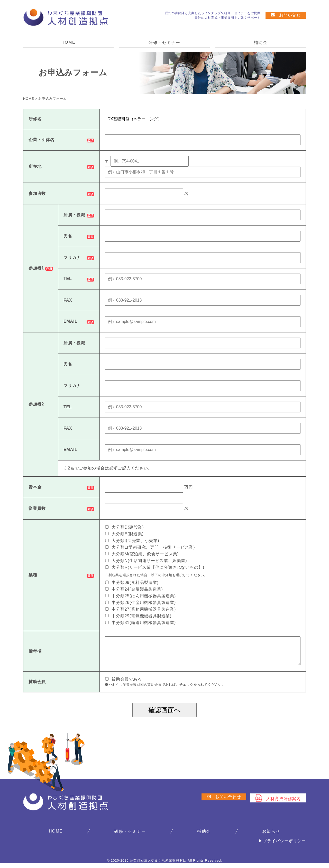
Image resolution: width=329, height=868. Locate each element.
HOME (68, 42)
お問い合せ (286, 15)
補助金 (261, 43)
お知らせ (271, 837)
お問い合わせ (224, 802)
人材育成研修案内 (278, 803)
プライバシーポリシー (284, 846)
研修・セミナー (164, 43)
